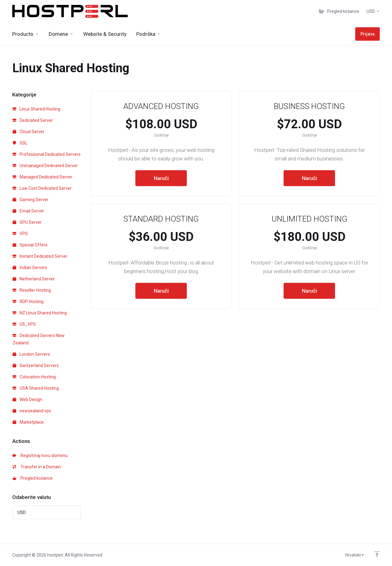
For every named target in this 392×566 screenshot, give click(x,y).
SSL (20, 143)
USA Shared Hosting (36, 388)
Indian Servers (30, 268)
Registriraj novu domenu (40, 455)
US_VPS (24, 324)
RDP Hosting (28, 302)
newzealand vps (32, 411)
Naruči (161, 178)
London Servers (31, 354)
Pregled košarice (33, 478)
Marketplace (28, 422)
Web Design (27, 399)
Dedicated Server (33, 120)
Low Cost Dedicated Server (42, 188)
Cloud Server (28, 132)
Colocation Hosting (34, 377)
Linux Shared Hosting (36, 109)
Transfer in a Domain (37, 467)
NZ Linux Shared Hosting (40, 313)
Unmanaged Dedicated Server (45, 166)
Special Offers (30, 245)
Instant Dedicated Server (40, 256)
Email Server (28, 211)
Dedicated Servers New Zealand (39, 339)
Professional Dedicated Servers (47, 154)
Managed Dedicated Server (42, 177)
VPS (20, 234)
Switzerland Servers (36, 365)
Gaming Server (30, 200)
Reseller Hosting (32, 290)
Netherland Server (34, 279)
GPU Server (27, 222)
